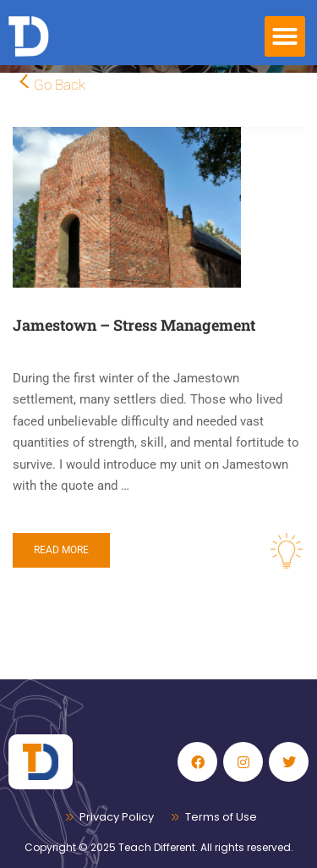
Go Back (60, 85)
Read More (61, 550)
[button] (285, 36)
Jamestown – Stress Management (134, 325)
